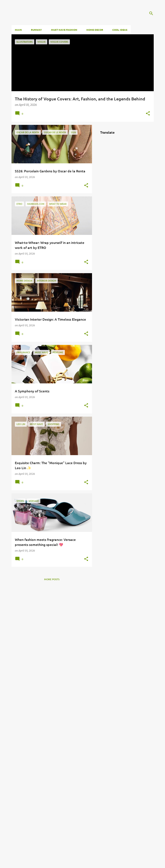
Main (18, 30)
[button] (148, 114)
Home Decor (95, 30)
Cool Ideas (120, 30)
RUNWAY (36, 30)
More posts (52, 579)
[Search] (151, 13)
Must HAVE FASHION (64, 30)
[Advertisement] (52, 723)
